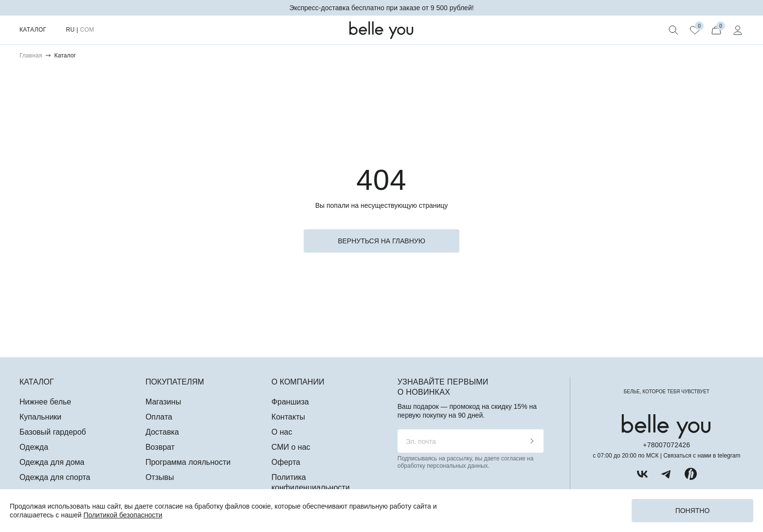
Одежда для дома (52, 462)
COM (87, 30)
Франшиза (290, 402)
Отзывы (160, 477)
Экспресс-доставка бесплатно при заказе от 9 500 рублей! (381, 8)
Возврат (160, 447)
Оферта (286, 462)
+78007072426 (666, 445)
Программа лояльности (188, 462)
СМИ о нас (291, 447)
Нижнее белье (45, 402)
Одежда (34, 447)
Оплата (159, 417)
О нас (282, 432)
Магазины (163, 402)
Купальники (40, 417)
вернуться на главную (381, 241)
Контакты (288, 417)
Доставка (162, 432)
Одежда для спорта (55, 477)
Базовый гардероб (53, 432)
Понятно (693, 511)
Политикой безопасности (123, 515)
